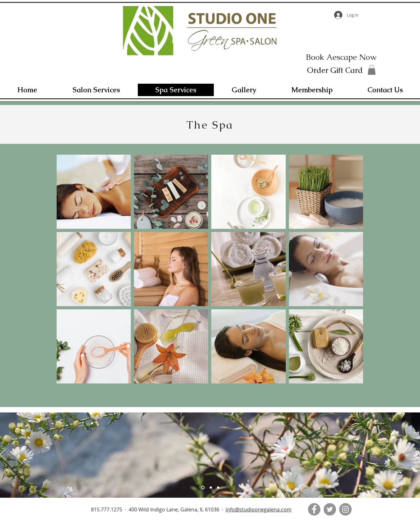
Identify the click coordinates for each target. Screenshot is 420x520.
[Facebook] (314, 509)
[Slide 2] (211, 488)
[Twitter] (330, 509)
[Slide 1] (203, 488)
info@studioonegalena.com (259, 509)
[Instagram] (345, 509)
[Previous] (3, 455)
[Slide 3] (218, 488)
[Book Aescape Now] (341, 57)
